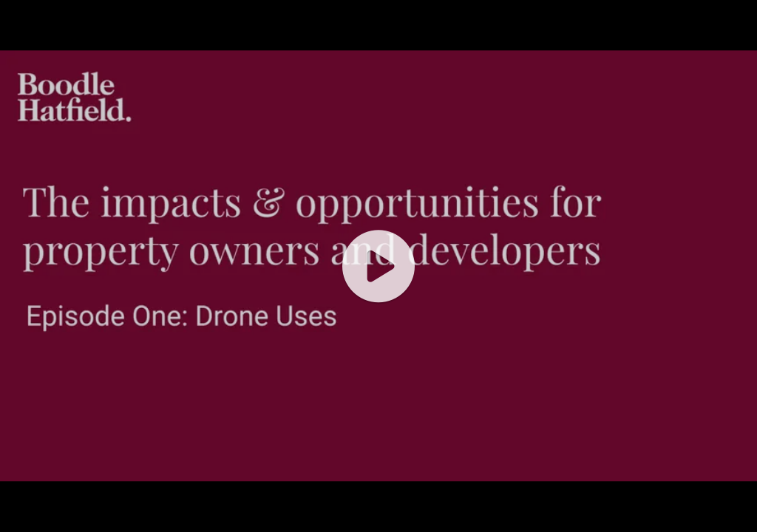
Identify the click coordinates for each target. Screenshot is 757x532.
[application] (378, 266)
